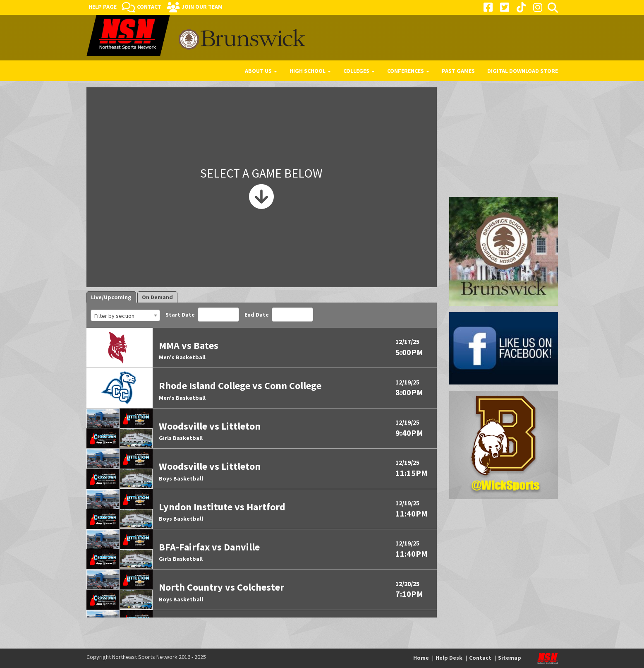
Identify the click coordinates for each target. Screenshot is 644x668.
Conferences (408, 71)
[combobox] (125, 315)
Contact (149, 7)
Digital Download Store (523, 71)
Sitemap (510, 658)
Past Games (458, 71)
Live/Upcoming (111, 297)
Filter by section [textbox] (114, 316)
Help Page (103, 7)
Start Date (202, 315)
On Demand (157, 297)
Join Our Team (202, 7)
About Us (261, 71)
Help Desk (449, 658)
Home (421, 658)
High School (310, 71)
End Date (279, 315)
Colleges (359, 71)
